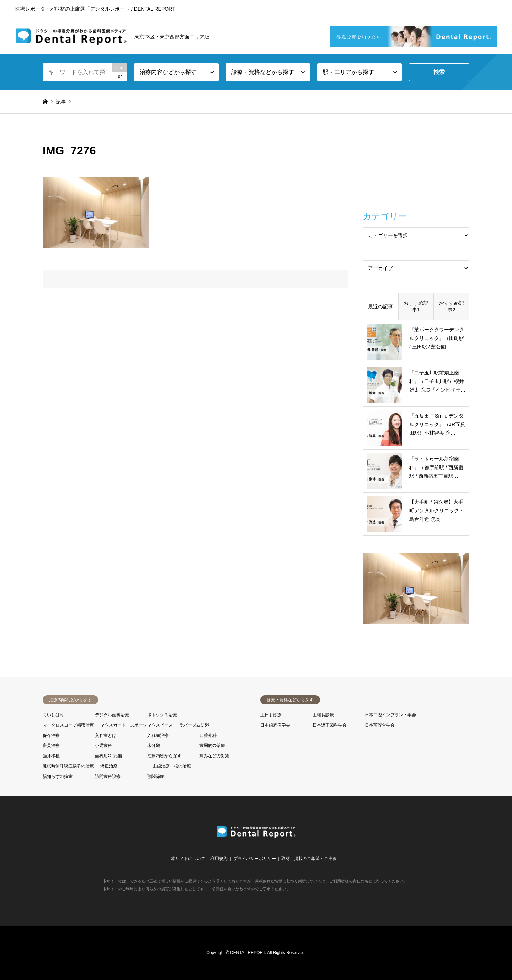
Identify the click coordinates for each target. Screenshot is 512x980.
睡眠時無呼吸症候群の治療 (68, 766)
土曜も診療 (323, 715)
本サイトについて (188, 859)
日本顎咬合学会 (380, 725)
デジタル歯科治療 (112, 715)
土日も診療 (271, 715)
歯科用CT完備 (108, 756)
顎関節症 (156, 776)
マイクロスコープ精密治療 (68, 725)
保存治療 (51, 735)
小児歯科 (103, 745)
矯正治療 (109, 766)
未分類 (154, 745)
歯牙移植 (51, 756)
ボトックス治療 (162, 715)
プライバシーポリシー (255, 859)
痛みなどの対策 (214, 756)
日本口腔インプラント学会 (390, 715)
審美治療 (51, 745)
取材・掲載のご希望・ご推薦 (309, 859)
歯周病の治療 (212, 745)
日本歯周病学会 (275, 725)
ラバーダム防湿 (194, 725)
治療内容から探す (164, 756)
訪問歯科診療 (108, 776)
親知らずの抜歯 (58, 776)
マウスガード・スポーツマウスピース (137, 725)
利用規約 (219, 859)
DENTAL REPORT (247, 953)
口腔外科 (208, 735)
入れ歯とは (106, 735)
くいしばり (53, 715)
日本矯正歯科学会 (330, 725)
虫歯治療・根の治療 (172, 766)
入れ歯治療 (158, 735)
